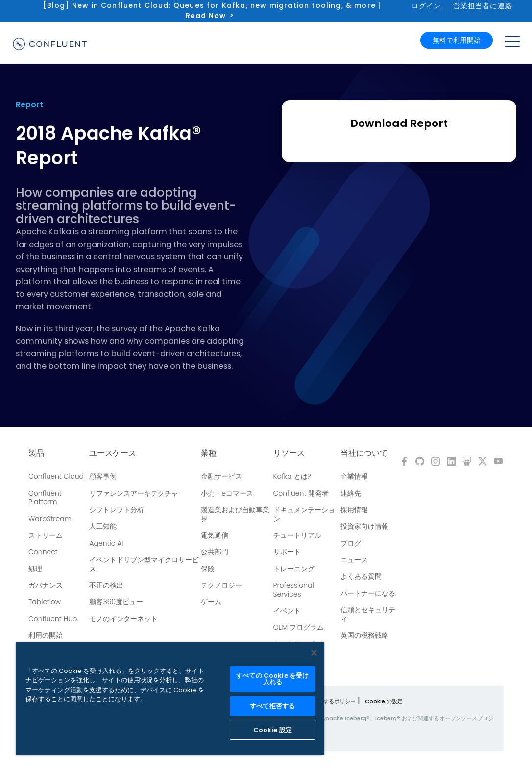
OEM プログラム (299, 627)
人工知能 (103, 526)
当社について (364, 453)
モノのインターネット (123, 619)
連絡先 (351, 493)
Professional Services (294, 590)
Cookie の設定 (384, 701)
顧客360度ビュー (116, 602)
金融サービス (221, 476)
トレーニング (294, 569)
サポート (287, 552)
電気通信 (215, 535)
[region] (170, 699)
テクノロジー (221, 585)
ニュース (354, 560)
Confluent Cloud (56, 476)
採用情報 (354, 510)
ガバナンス (46, 585)
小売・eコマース (227, 493)
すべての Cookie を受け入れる (272, 679)
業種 (209, 453)
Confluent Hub (53, 619)
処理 (35, 569)
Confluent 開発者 (301, 493)
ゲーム (211, 602)
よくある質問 (361, 576)
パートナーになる (368, 593)
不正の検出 (106, 585)
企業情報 (354, 476)
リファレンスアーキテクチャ (134, 493)
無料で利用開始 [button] (457, 40)
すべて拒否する (272, 706)
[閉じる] (314, 653)
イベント (287, 611)
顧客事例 (103, 476)
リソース (289, 453)
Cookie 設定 (273, 730)
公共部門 (215, 552)
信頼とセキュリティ (368, 614)
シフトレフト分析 (117, 510)
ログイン (426, 6)
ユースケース (113, 453)
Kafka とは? (292, 476)
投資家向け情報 (364, 526)
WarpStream (50, 519)
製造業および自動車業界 (235, 514)
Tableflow (45, 602)
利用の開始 (46, 635)
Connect (43, 552)
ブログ (351, 543)
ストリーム (46, 535)
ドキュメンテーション (304, 514)
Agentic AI (106, 543)
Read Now (206, 16)
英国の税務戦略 (364, 635)
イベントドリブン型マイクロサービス (144, 564)
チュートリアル (297, 535)
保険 (208, 569)
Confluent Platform (45, 497)
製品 (36, 453)
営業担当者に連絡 (483, 6)
